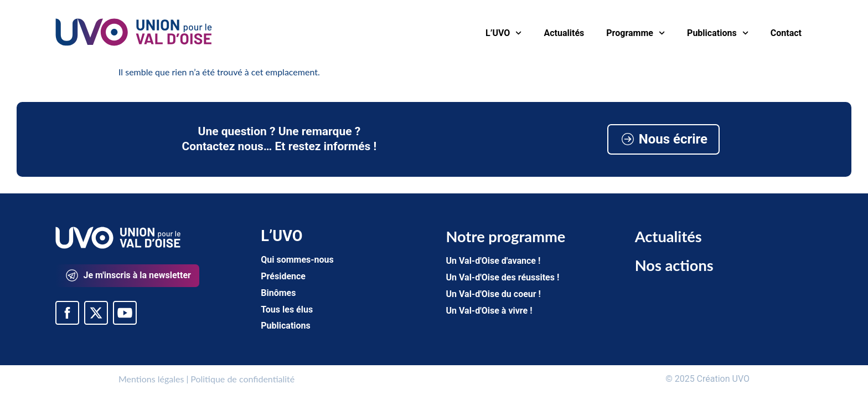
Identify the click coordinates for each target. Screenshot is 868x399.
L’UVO (503, 34)
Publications (718, 34)
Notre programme (505, 236)
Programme (635, 34)
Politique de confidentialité (242, 379)
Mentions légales (151, 379)
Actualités (564, 33)
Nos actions (674, 265)
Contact (786, 33)
